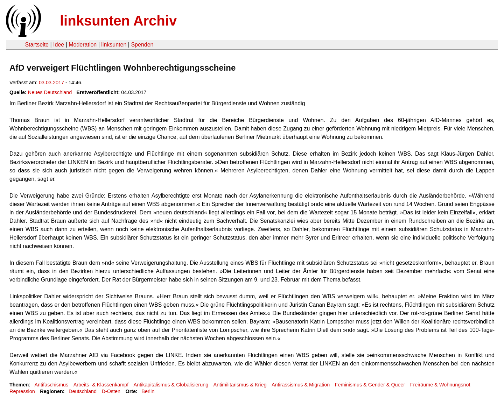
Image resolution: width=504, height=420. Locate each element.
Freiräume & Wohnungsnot (440, 385)
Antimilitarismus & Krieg (240, 385)
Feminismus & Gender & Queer (370, 385)
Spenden (142, 45)
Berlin (148, 391)
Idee (59, 45)
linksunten (114, 45)
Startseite (37, 45)
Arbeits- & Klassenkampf (101, 385)
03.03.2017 (51, 83)
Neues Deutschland (50, 92)
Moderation (83, 45)
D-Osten (111, 391)
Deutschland (83, 391)
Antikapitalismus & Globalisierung (171, 385)
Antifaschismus (51, 385)
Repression (22, 391)
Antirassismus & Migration (301, 385)
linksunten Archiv (118, 21)
